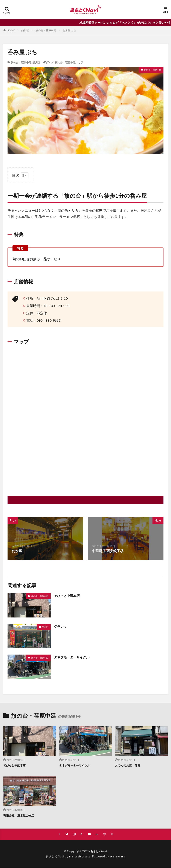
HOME (11, 30)
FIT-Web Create (79, 856)
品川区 (25, 30)
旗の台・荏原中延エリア (69, 62)
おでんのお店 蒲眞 (129, 765)
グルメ (50, 62)
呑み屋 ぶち (69, 30)
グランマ (61, 626)
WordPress (119, 856)
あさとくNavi (99, 851)
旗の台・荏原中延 (46, 30)
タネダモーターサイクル (73, 657)
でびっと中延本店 (68, 596)
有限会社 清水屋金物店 (20, 815)
